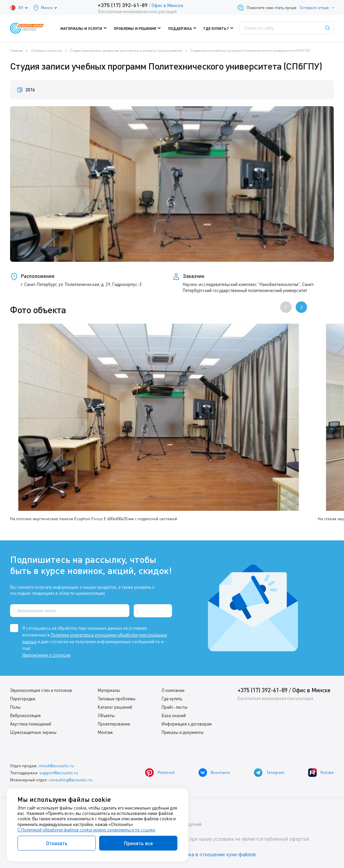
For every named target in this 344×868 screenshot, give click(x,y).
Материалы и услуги (87, 28)
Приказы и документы (183, 732)
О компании (173, 690)
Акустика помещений (31, 724)
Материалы (109, 690)
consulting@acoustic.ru (71, 779)
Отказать (57, 843)
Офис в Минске (167, 5)
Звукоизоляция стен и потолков (41, 690)
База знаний (174, 715)
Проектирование (114, 724)
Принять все (138, 843)
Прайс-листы (175, 707)
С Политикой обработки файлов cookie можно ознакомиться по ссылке (86, 830)
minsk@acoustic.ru (56, 765)
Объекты (106, 715)
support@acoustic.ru (59, 772)
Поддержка (183, 28)
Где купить (172, 698)
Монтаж (105, 732)
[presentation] (286, 307)
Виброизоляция (25, 715)
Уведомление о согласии (46, 655)
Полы (15, 707)
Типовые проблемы (117, 698)
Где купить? (218, 28)
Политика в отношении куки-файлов (215, 854)
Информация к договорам (187, 724)
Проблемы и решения (139, 28)
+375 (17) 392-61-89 (122, 5)
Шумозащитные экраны (33, 732)
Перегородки (23, 698)
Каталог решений (115, 707)
